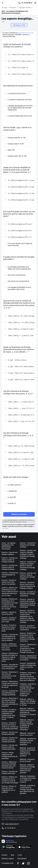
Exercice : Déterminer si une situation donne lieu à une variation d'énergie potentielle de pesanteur (10, 702)
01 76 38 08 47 (27, 3)
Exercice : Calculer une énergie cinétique (10, 553)
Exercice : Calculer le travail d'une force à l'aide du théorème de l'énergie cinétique (27, 585)
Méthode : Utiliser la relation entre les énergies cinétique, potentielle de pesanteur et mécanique (27, 725)
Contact (4, 855)
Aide (12, 855)
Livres (20, 855)
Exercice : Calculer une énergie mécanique (10, 772)
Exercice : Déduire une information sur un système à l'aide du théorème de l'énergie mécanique (28, 637)
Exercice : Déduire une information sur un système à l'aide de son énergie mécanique (10, 780)
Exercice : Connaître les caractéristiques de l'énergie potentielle (10, 693)
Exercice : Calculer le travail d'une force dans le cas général (9, 582)
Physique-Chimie (25, 8)
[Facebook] (18, 863)
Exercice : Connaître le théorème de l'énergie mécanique (28, 594)
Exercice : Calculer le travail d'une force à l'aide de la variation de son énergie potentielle (10, 726)
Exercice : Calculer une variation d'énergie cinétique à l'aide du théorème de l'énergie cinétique (28, 554)
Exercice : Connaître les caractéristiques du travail (10, 575)
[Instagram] (28, 863)
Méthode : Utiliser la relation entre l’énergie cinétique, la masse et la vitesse (28, 702)
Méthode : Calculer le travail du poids (27, 760)
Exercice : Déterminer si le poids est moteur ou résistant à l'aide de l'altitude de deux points (10, 657)
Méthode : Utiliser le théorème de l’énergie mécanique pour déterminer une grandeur (27, 769)
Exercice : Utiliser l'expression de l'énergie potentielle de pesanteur (10, 756)
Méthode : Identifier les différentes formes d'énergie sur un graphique (28, 742)
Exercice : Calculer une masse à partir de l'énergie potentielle (10, 747)
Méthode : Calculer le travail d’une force (27, 734)
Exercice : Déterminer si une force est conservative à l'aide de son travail (10, 675)
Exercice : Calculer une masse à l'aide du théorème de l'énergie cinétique (28, 576)
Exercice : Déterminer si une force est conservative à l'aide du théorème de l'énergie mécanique (28, 648)
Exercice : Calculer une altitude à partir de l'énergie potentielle (10, 740)
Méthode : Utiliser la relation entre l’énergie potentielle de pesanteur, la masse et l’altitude (28, 712)
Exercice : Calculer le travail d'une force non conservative (28, 628)
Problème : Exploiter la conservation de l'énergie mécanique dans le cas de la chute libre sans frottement (28, 677)
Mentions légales (8, 859)
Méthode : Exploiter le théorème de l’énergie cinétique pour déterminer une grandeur (28, 752)
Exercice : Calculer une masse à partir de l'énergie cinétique (10, 567)
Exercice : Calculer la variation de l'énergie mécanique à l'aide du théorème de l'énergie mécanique (28, 603)
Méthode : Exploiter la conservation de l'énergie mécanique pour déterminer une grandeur (28, 789)
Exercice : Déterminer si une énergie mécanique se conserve (28, 658)
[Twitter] (23, 863)
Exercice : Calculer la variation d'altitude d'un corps (9, 620)
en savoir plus (31, 522)
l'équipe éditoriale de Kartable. (26, 33)
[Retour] (4, 3)
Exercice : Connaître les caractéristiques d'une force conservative (10, 667)
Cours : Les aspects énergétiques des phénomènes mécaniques (9, 546)
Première (13, 8)
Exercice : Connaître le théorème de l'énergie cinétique (28, 545)
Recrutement (22, 859)
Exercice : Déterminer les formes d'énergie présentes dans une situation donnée (9, 765)
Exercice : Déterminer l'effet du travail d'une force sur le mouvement (9, 647)
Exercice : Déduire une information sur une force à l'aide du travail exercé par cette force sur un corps (10, 592)
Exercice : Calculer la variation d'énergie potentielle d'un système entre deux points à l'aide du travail (9, 714)
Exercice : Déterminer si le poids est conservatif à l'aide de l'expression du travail (10, 684)
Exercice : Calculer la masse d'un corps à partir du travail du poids (9, 628)
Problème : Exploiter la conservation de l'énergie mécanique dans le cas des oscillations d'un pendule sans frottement (28, 690)
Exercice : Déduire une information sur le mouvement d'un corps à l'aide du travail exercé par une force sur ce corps (10, 604)
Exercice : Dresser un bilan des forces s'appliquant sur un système (9, 789)
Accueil (4, 8)
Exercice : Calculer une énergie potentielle (10, 733)
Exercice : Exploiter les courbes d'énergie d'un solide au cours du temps (28, 666)
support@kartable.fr (12, 824)
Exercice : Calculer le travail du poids (9, 613)
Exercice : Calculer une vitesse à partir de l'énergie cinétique (10, 560)
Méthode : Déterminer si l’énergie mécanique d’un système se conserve (28, 779)
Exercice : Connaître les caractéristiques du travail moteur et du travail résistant (10, 637)
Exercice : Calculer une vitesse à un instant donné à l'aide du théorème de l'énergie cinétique (28, 566)
